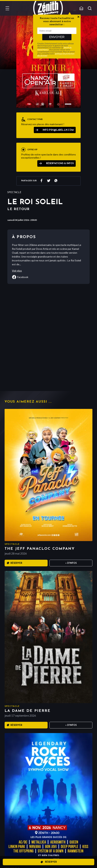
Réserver (51, 862)
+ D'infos (71, 563)
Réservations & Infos (60, 164)
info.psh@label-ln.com (58, 130)
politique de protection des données (56, 55)
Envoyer (57, 37)
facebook (20, 277)
